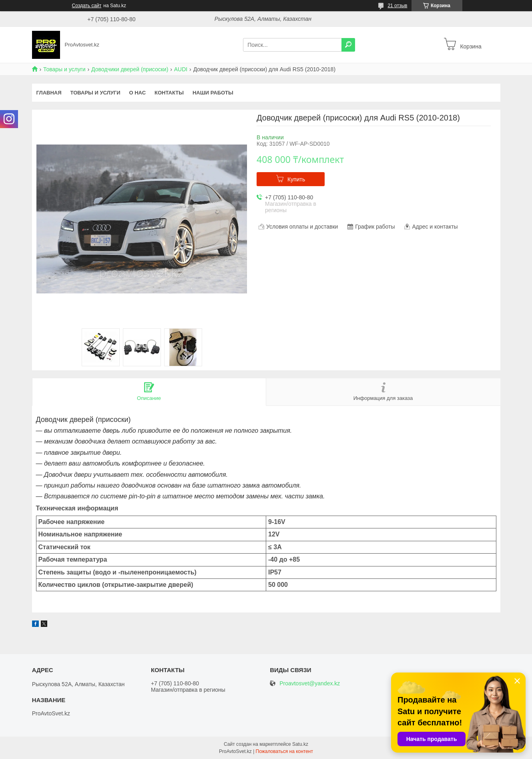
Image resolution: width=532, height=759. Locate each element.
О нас (137, 93)
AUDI (181, 69)
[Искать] (348, 45)
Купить (296, 179)
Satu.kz (300, 744)
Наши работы (213, 93)
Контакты (169, 93)
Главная (49, 93)
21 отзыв (397, 6)
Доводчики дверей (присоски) (130, 69)
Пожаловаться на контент (284, 751)
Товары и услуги (64, 69)
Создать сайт (87, 6)
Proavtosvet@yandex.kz (310, 684)
